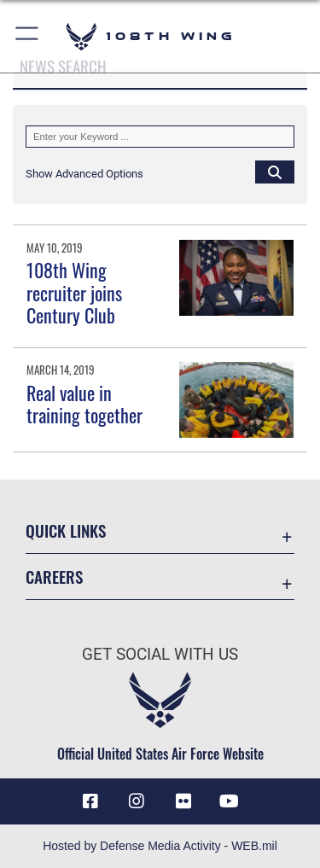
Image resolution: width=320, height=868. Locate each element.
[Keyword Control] (160, 137)
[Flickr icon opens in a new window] (183, 801)
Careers (54, 577)
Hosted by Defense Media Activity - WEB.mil (160, 846)
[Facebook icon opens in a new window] (90, 801)
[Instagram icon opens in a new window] (137, 801)
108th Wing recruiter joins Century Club (74, 292)
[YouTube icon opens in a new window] (230, 801)
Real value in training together (84, 404)
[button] (28, 36)
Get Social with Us (160, 654)
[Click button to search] (275, 172)
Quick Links (66, 530)
